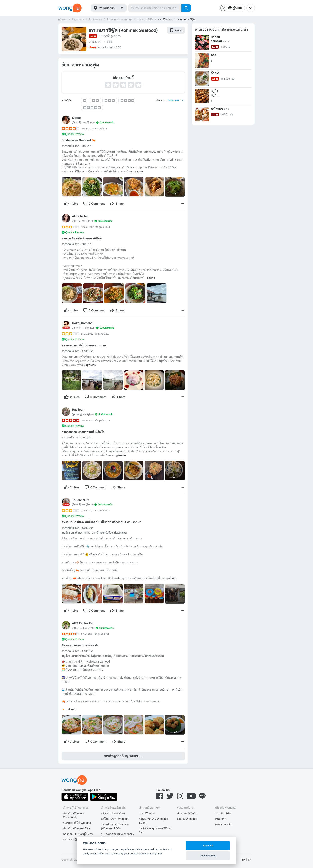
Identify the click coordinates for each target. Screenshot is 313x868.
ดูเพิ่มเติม (91, 365)
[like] (71, 203)
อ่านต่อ (139, 172)
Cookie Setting (208, 856)
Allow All (208, 846)
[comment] (94, 203)
